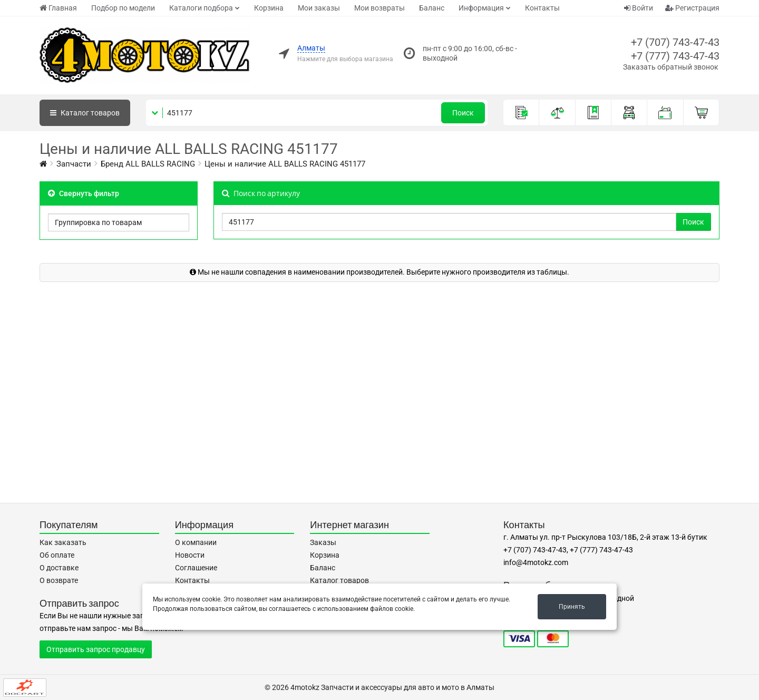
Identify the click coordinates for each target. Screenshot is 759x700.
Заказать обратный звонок (671, 67)
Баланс (432, 8)
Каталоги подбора (201, 8)
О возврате (59, 580)
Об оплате (57, 555)
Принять (572, 607)
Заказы (323, 542)
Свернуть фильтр (84, 193)
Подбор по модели (123, 8)
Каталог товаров (339, 580)
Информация (481, 8)
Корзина (269, 8)
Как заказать (63, 542)
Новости (190, 555)
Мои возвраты (379, 8)
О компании (196, 542)
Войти (639, 8)
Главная (58, 8)
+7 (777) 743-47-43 (675, 56)
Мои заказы (319, 8)
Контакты (542, 8)
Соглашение (196, 568)
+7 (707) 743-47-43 (675, 42)
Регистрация (692, 8)
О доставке (59, 568)
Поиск (463, 113)
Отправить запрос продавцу (96, 649)
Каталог (85, 113)
